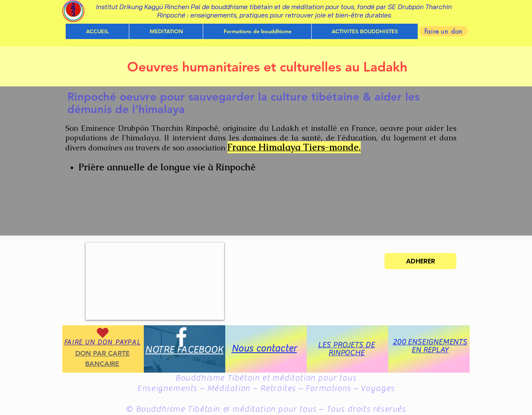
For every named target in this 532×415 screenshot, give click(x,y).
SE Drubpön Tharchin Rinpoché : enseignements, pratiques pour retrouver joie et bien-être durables (305, 11)
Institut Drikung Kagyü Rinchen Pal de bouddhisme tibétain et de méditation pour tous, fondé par (242, 7)
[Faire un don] (443, 31)
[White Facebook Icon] (181, 337)
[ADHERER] (420, 261)
